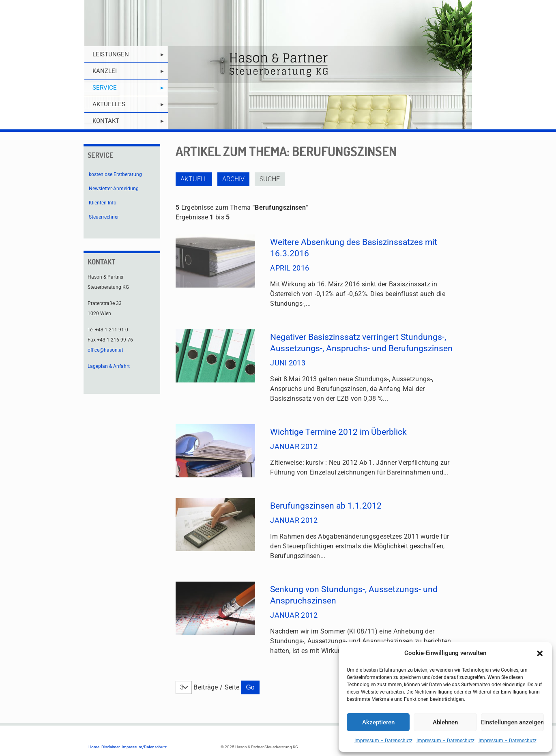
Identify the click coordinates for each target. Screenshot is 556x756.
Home (94, 747)
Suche (270, 179)
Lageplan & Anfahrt (109, 366)
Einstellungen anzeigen (512, 722)
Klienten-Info (103, 203)
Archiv (233, 179)
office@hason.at (105, 350)
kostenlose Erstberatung (115, 174)
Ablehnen (445, 722)
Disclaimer (111, 747)
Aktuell (194, 179)
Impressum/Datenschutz (144, 747)
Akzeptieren (378, 722)
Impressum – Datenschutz (383, 741)
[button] (540, 653)
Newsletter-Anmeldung (114, 189)
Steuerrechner (104, 217)
